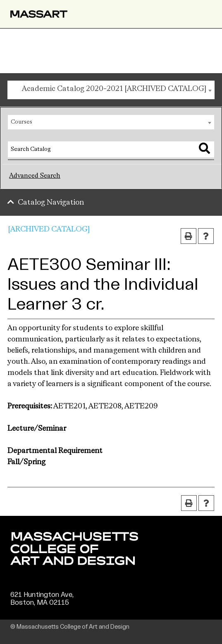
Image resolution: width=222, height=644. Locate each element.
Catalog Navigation (51, 203)
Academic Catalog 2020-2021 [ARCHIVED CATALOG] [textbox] (114, 89)
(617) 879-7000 (36, 611)
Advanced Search (35, 176)
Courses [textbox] (21, 122)
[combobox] (111, 90)
